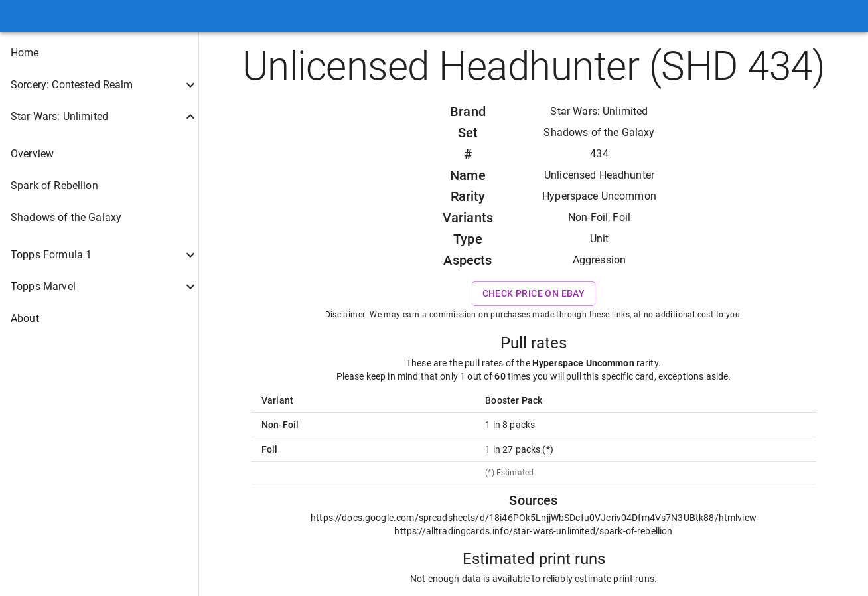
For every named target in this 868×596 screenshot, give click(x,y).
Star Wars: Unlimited (599, 111)
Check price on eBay (534, 294)
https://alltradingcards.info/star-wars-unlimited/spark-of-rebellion (533, 531)
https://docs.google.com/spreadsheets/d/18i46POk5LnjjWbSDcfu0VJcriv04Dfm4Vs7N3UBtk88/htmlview (534, 518)
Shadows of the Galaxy (599, 132)
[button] (99, 53)
